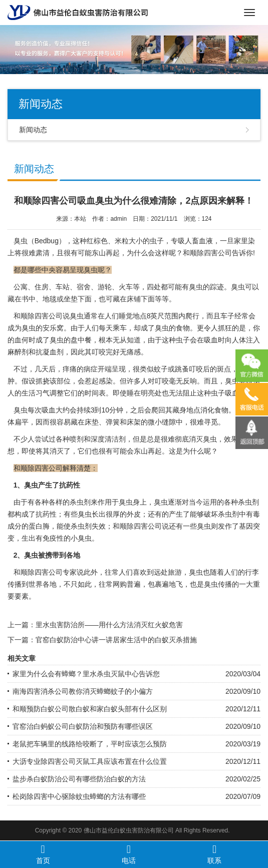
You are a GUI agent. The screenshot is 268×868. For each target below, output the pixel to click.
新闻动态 (33, 130)
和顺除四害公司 (207, 253)
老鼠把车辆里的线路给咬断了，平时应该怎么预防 (90, 744)
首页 (43, 854)
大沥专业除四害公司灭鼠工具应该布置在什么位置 (90, 761)
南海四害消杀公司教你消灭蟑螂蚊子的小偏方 (83, 691)
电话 (128, 854)
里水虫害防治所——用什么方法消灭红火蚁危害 (109, 625)
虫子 (183, 340)
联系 (214, 854)
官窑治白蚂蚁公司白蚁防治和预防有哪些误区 (83, 726)
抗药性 (46, 514)
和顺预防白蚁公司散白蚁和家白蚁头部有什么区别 (90, 709)
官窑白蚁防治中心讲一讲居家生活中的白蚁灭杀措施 (116, 640)
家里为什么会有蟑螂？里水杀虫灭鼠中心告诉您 (86, 674)
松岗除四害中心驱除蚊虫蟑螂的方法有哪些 (79, 796)
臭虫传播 (218, 584)
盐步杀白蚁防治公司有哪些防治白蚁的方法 (79, 779)
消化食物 (214, 410)
